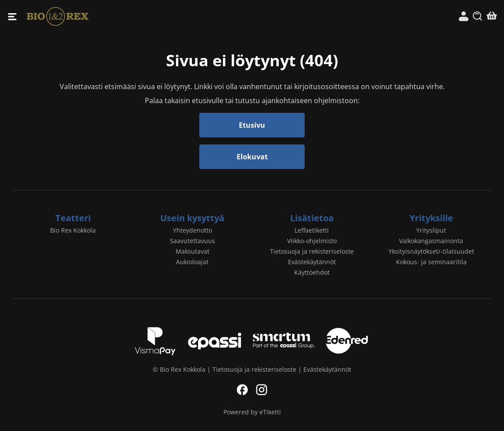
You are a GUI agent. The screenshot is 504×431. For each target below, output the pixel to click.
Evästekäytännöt (312, 262)
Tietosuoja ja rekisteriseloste (312, 251)
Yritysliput (431, 230)
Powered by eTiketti (252, 412)
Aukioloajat (192, 262)
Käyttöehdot (312, 272)
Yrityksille (431, 218)
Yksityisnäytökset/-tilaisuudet (431, 251)
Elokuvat (252, 157)
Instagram (262, 390)
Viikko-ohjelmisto (312, 241)
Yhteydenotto (193, 230)
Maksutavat (193, 251)
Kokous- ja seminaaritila (431, 262)
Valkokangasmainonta (431, 241)
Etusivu (252, 125)
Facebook (242, 390)
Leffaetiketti (312, 230)
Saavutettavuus (193, 241)
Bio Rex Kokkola (139, 16)
